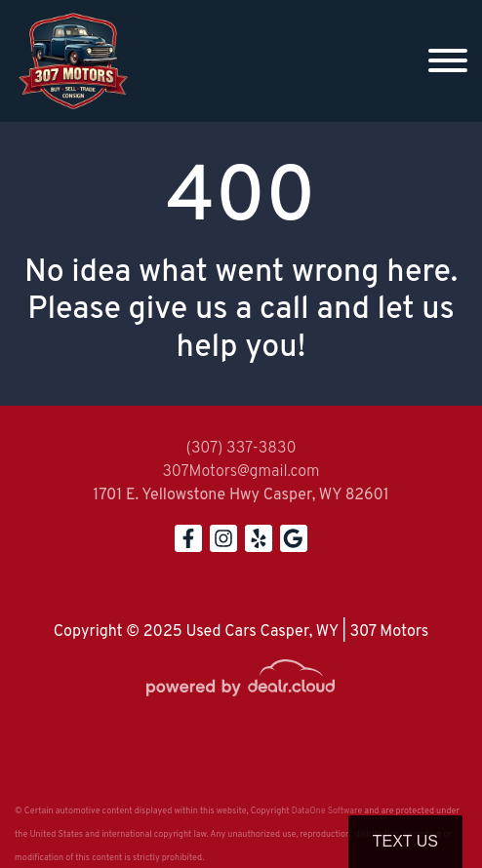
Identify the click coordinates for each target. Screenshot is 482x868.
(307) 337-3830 (241, 449)
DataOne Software (327, 811)
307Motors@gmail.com (241, 472)
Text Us (405, 841)
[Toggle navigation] (448, 61)
